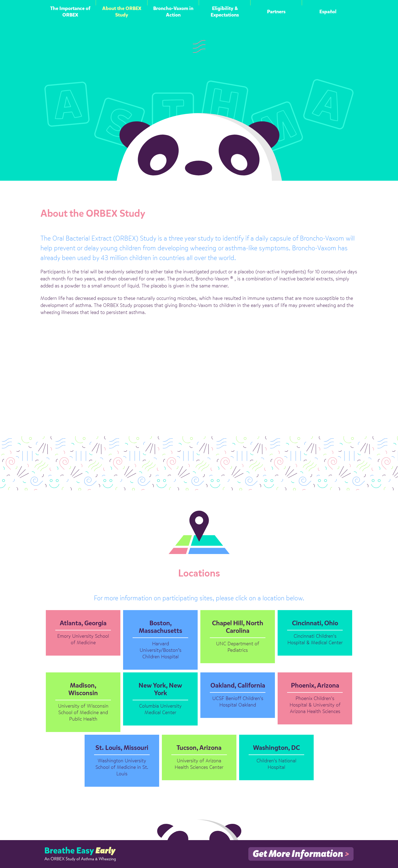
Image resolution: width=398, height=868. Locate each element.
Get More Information (301, 854)
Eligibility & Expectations (225, 12)
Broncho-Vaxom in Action (173, 12)
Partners (276, 12)
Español (328, 12)
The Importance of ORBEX (70, 12)
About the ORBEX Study (122, 12)
